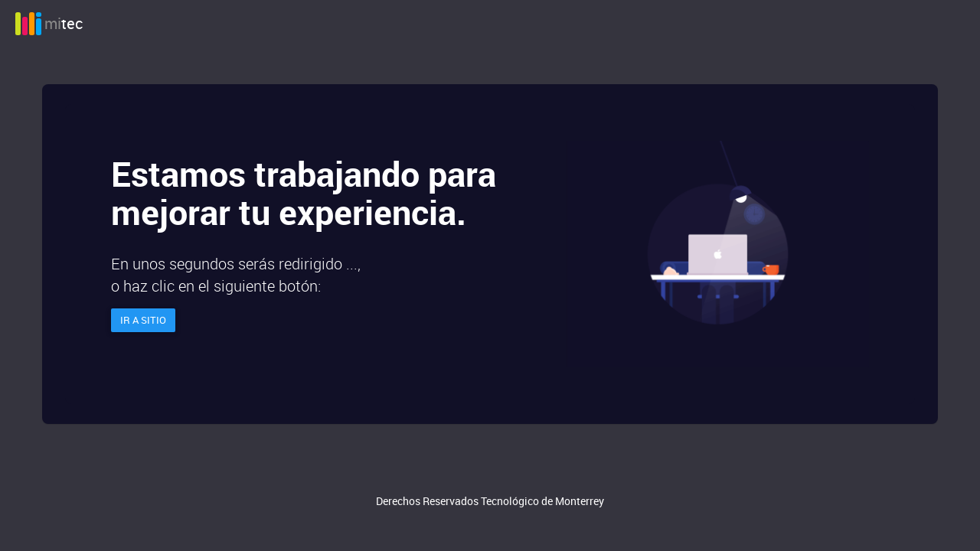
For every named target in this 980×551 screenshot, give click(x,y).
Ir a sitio (143, 320)
